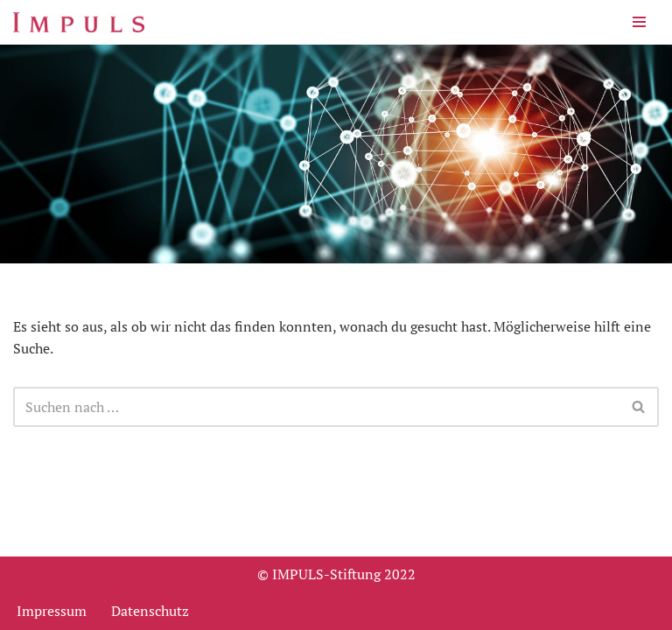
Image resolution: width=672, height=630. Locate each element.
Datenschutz (150, 611)
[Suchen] (316, 407)
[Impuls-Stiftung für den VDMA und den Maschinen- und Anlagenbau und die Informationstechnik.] (79, 22)
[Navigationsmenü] (639, 22)
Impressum (52, 611)
